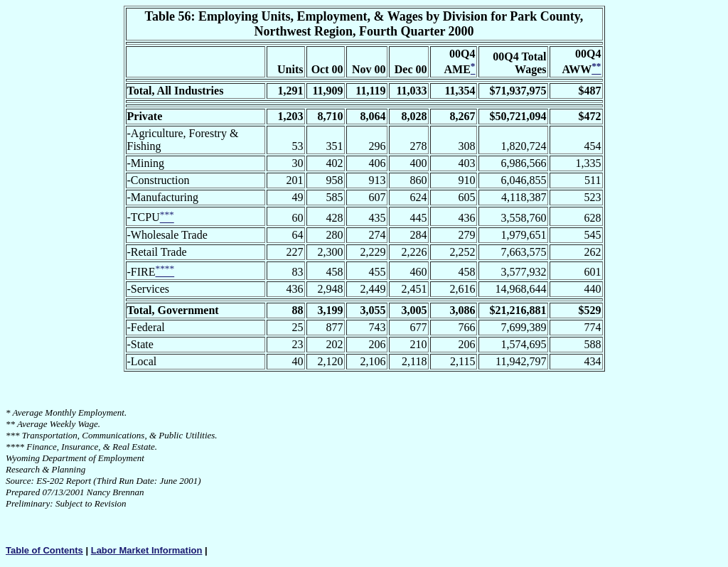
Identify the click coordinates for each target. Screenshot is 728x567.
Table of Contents (44, 550)
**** (15, 447)
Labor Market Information (147, 550)
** (10, 424)
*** (13, 435)
